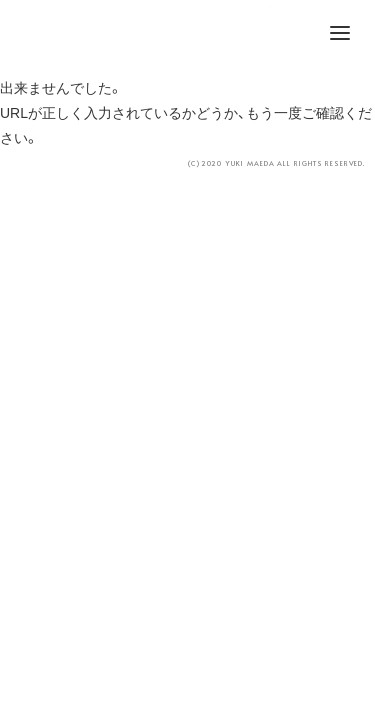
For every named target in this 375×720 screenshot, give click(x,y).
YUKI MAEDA (188, 35)
